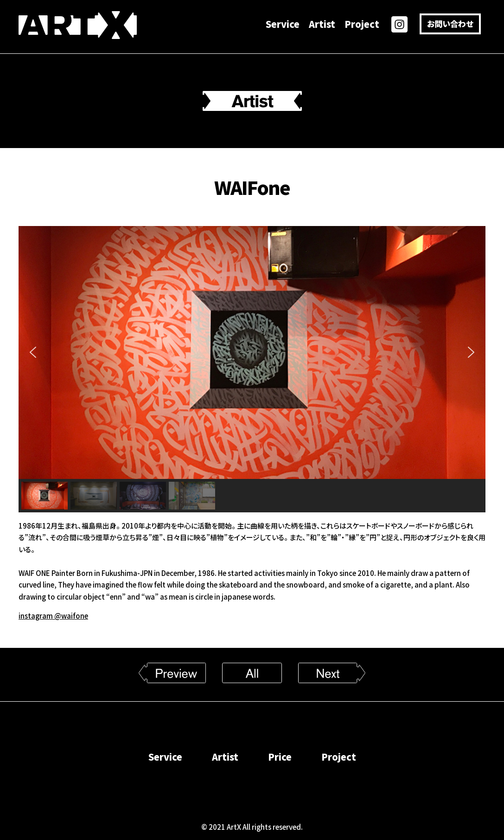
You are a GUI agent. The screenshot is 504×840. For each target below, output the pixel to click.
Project (362, 24)
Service (283, 24)
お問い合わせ (450, 23)
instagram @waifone (53, 616)
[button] (33, 352)
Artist (322, 24)
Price (280, 757)
